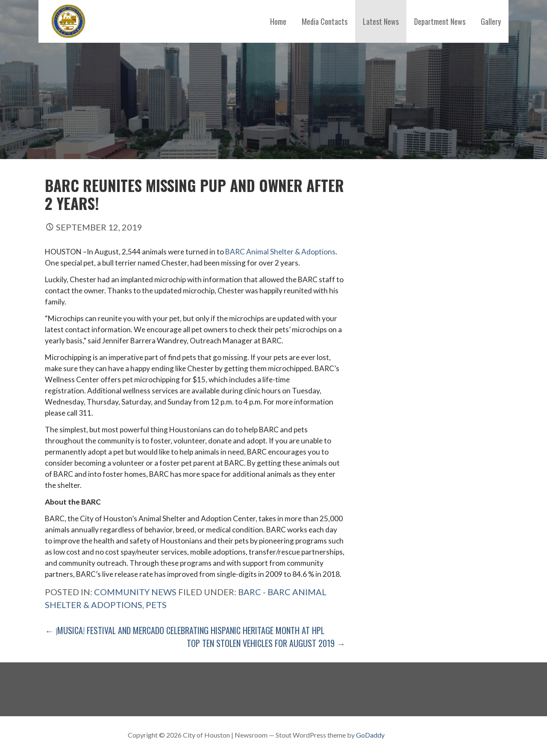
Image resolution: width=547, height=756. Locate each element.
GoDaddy (370, 735)
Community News (135, 592)
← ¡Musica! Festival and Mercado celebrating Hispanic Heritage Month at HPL (185, 630)
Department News (440, 21)
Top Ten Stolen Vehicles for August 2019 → (266, 643)
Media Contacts (325, 21)
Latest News (381, 21)
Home (278, 21)
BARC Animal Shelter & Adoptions (280, 252)
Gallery (491, 21)
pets (156, 605)
